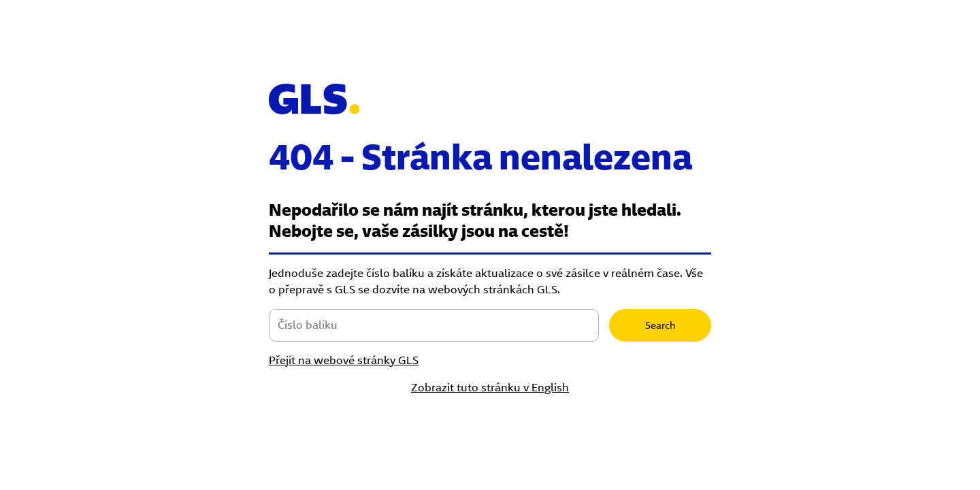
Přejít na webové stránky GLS (344, 360)
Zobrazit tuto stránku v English (490, 388)
